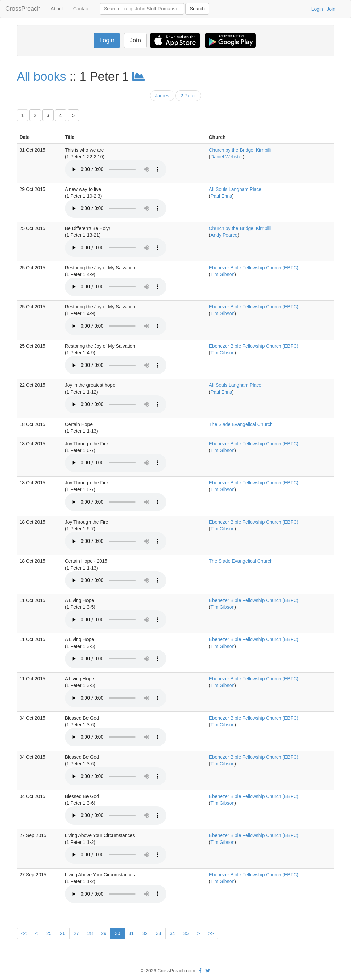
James (162, 96)
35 (186, 933)
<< (24, 933)
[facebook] (200, 971)
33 (159, 933)
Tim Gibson (222, 274)
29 (104, 933)
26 (63, 933)
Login (317, 9)
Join (331, 9)
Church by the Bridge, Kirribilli (240, 150)
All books (42, 77)
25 (49, 933)
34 (172, 933)
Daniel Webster (227, 157)
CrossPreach (23, 9)
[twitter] (208, 971)
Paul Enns (221, 196)
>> (211, 933)
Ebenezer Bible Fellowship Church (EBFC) (254, 268)
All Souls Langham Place (235, 189)
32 (145, 933)
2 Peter (188, 96)
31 (131, 933)
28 (90, 933)
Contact (81, 9)
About (57, 9)
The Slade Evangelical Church (241, 424)
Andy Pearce (224, 235)
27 (76, 933)
